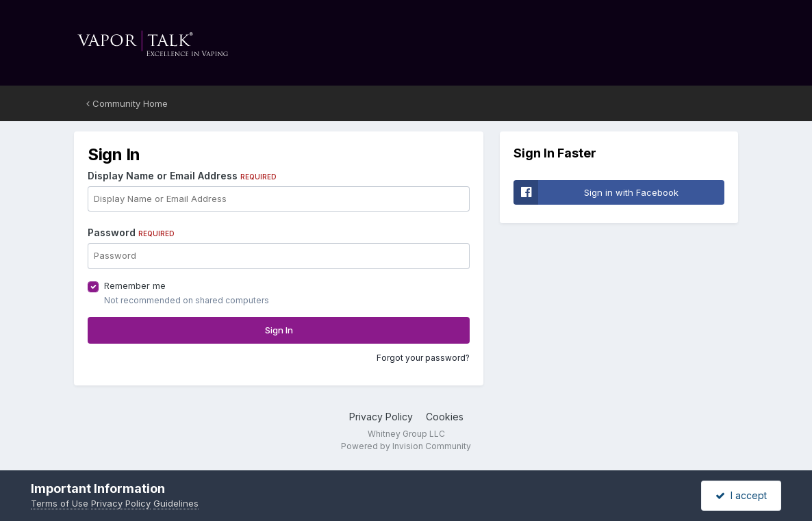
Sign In (279, 330)
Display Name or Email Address (182, 176)
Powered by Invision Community (406, 446)
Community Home (127, 103)
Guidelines (176, 503)
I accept (741, 495)
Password (131, 232)
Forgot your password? (423, 358)
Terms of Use (60, 503)
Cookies (445, 417)
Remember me (135, 285)
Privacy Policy (381, 417)
